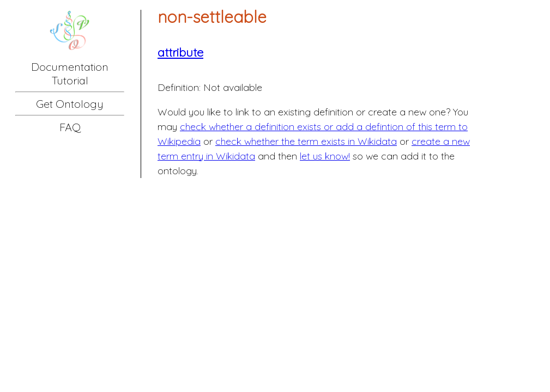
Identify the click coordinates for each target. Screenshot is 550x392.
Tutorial (70, 80)
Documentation (70, 67)
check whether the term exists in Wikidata (306, 141)
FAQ (70, 127)
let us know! (325, 156)
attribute (180, 52)
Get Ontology (70, 104)
